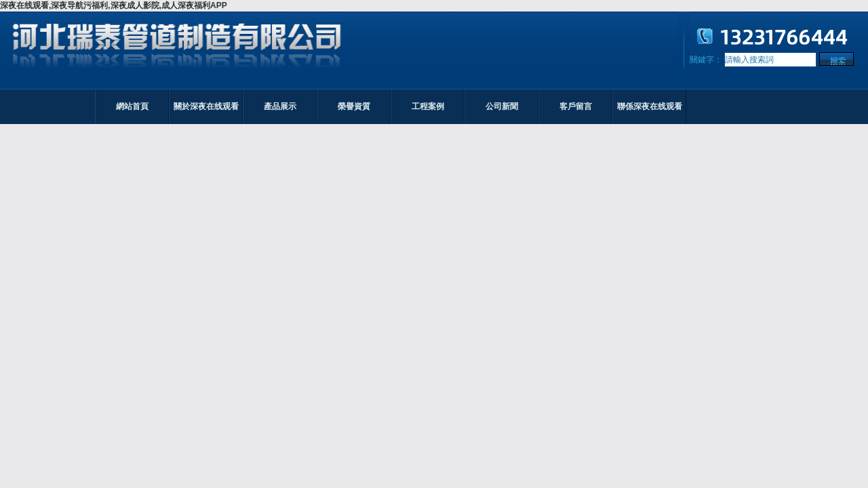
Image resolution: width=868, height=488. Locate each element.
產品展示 (280, 106)
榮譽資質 (354, 106)
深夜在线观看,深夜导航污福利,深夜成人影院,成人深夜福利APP (114, 5)
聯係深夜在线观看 (650, 106)
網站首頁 (132, 106)
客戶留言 (576, 106)
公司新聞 (502, 106)
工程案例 (428, 106)
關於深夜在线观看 (206, 106)
